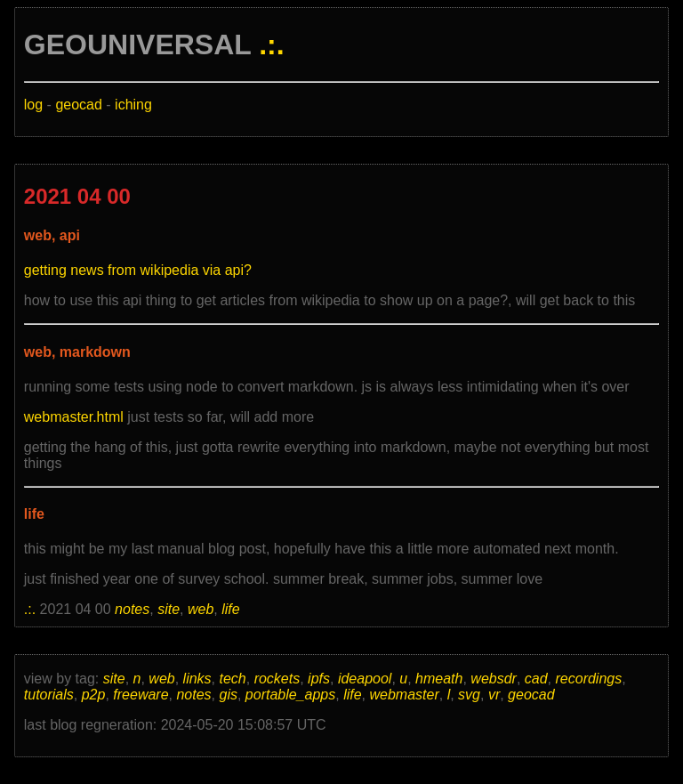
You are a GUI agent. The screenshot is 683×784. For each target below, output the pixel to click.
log (33, 105)
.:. (271, 44)
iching (133, 105)
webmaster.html (74, 417)
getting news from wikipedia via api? (138, 270)
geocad (79, 105)
